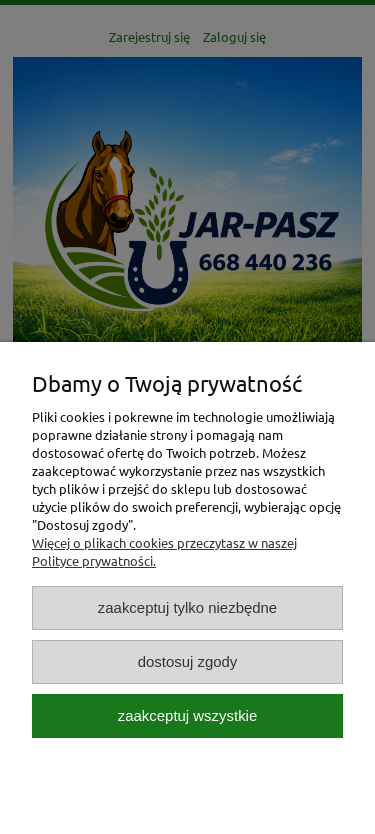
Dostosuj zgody (188, 661)
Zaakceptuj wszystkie (187, 715)
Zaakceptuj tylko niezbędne (187, 607)
